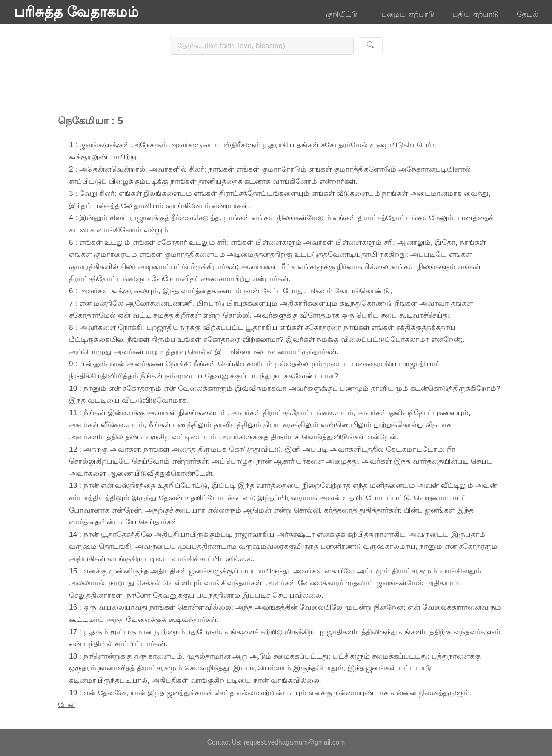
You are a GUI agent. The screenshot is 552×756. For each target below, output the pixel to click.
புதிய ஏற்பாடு (476, 14)
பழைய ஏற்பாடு (408, 14)
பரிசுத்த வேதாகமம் (76, 12)
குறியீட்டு (345, 14)
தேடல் (528, 14)
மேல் (66, 704)
